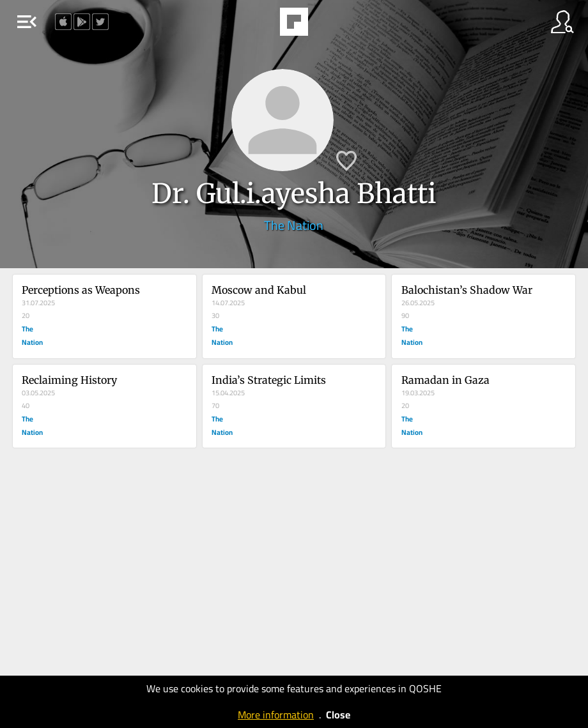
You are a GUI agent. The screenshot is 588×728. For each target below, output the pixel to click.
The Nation (294, 225)
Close (338, 715)
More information (276, 715)
